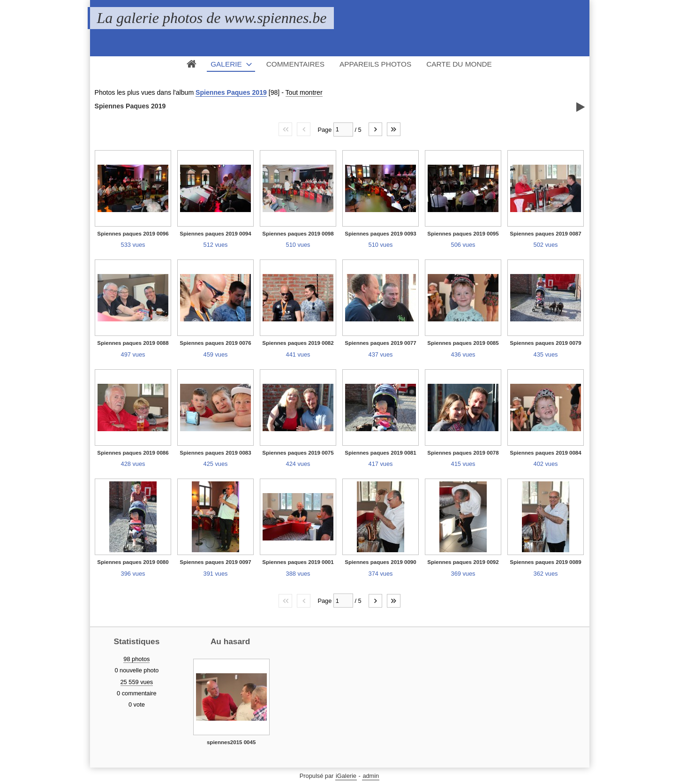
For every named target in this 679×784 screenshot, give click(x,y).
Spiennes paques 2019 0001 (298, 562)
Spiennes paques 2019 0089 (545, 562)
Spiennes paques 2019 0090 (380, 562)
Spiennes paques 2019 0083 (215, 453)
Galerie (226, 64)
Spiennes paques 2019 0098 (298, 234)
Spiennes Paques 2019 (231, 92)
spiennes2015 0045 (231, 742)
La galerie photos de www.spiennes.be (212, 18)
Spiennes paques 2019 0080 (133, 562)
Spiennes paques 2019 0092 (463, 562)
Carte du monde (459, 64)
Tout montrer (304, 92)
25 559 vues (137, 682)
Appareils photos (375, 64)
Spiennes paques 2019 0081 (380, 453)
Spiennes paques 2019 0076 (215, 343)
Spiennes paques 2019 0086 (133, 453)
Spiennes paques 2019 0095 (463, 234)
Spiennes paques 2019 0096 (133, 234)
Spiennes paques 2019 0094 (215, 234)
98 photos (136, 659)
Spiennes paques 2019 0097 (215, 562)
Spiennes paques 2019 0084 (545, 453)
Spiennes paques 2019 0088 (133, 343)
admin (371, 776)
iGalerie (346, 776)
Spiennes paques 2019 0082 (298, 343)
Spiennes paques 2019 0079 (545, 343)
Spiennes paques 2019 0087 (545, 234)
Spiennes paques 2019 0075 (298, 453)
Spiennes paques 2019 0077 (380, 343)
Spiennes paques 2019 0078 (463, 453)
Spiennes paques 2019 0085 (463, 343)
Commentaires (295, 64)
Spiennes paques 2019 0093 (380, 234)
